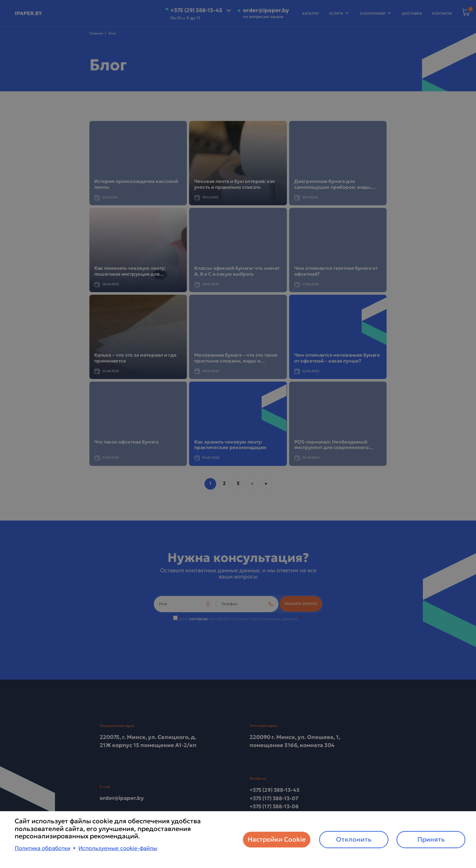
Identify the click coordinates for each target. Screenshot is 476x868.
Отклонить (354, 839)
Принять (431, 839)
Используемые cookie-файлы (118, 848)
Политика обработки (43, 848)
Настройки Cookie (277, 839)
